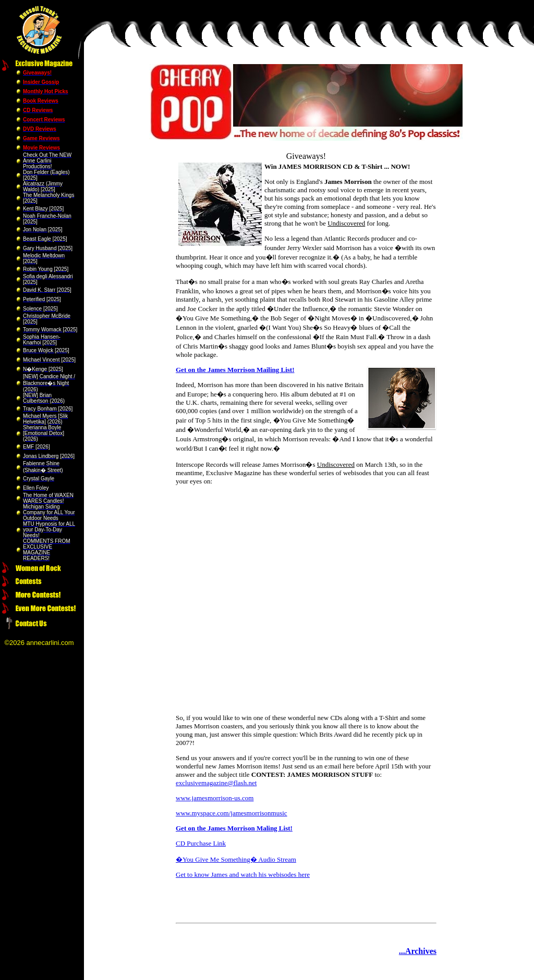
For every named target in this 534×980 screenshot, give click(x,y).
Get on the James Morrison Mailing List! (235, 370)
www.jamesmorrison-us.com (215, 798)
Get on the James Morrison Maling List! (234, 828)
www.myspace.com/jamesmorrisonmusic (232, 813)
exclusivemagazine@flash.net (216, 783)
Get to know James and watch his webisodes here (243, 874)
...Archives (418, 951)
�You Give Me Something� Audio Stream (236, 859)
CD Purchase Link (201, 843)
